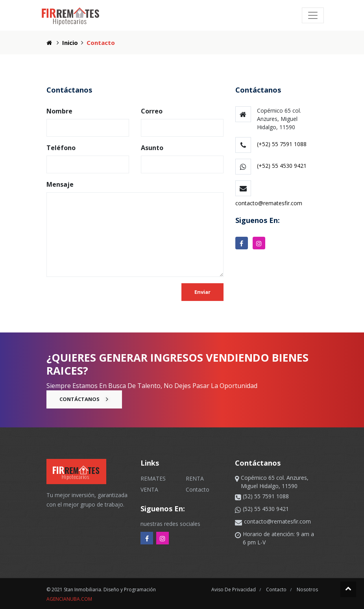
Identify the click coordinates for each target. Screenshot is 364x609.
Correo (152, 111)
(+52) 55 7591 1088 (282, 144)
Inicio (70, 43)
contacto (277, 590)
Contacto (198, 489)
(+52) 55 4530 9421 (282, 166)
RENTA (195, 478)
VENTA (149, 489)
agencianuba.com (69, 599)
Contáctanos (84, 399)
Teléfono (61, 148)
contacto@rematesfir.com (269, 203)
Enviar (202, 292)
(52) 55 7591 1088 (266, 496)
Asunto (152, 148)
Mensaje (60, 184)
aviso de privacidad (234, 590)
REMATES (153, 478)
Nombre (59, 111)
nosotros (307, 590)
